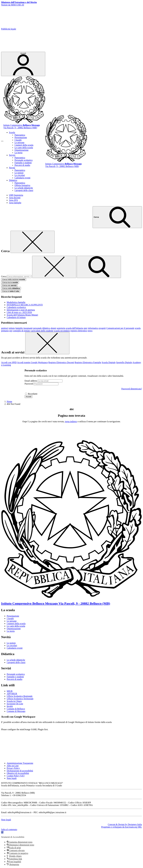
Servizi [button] (12, 155)
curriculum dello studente (42, 331)
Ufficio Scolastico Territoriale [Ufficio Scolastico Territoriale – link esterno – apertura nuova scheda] (20, 699)
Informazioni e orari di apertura (21, 310)
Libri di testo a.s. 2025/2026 (19, 312)
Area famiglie (15, 203)
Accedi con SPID (9, 362)
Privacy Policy (13, 768)
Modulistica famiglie (16, 302)
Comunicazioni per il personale (120, 328)
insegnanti (28, 328)
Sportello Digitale (124, 362)
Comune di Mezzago (16, 711)
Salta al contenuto (9, 829)
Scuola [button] (12, 132)
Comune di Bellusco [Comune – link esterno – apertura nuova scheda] (16, 709)
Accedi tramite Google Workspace (32, 362)
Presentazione (21, 137)
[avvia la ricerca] (99, 267)
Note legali (12, 778)
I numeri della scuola (24, 145)
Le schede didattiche (24, 188)
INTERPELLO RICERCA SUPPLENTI (25, 305)
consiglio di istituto (22, 331)
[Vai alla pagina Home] (9, 401)
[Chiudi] (33, 242)
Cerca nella (11, 288)
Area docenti (15, 198)
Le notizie (19, 173)
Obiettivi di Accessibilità (18, 773)
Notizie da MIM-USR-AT (13, 5)
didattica (46, 328)
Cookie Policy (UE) (16, 776)
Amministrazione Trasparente (20, 763)
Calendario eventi (22, 178)
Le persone (19, 142)
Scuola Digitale (109, 362)
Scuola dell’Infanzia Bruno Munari (22, 315)
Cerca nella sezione (14, 279)
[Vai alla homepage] (24, 123)
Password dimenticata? (132, 389)
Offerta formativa (22, 185)
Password (29, 384)
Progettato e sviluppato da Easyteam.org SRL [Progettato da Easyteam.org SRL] (122, 827)
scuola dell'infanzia (75, 328)
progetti (102, 328)
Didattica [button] (13, 180)
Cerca (4, 276)
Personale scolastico (24, 160)
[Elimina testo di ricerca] (54, 267)
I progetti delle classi (24, 190)
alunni (53, 328)
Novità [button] (12, 168)
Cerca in (11, 291)
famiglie (19, 328)
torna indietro (71, 421)
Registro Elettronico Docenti (61, 362)
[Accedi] (23, 64)
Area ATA (13, 200)
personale (37, 328)
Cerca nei (9, 285)
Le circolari (20, 175)
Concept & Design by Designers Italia (125, 824)
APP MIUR (12, 694)
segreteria (61, 328)
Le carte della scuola (24, 148)
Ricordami (33, 394)
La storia (18, 153)
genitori (5, 328)
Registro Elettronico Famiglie (88, 362)
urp (11, 331)
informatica (93, 328)
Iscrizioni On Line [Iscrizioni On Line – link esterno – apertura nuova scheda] (15, 704)
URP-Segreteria (16, 195)
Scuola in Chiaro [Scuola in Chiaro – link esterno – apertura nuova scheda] (14, 701)
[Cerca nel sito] (117, 217)
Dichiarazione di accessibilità (20, 771)
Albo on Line (13, 766)
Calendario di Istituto (16, 317)
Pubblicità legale (9, 29)
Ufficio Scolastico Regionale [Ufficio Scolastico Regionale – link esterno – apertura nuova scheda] (20, 696)
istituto (12, 328)
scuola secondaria (62, 331)
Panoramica (20, 135)
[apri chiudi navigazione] (2, 141)
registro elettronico (79, 331)
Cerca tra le (10, 282)
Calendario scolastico (16, 307)
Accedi (28, 397)
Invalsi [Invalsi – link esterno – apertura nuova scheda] (10, 706)
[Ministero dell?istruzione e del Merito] (19, 2)
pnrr (86, 328)
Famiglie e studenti (23, 163)
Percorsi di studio (22, 165)
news (90, 331)
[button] (2, 832)
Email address (31, 381)
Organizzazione (22, 150)
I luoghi (18, 140)
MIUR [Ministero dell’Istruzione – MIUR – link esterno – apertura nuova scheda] (10, 691)
